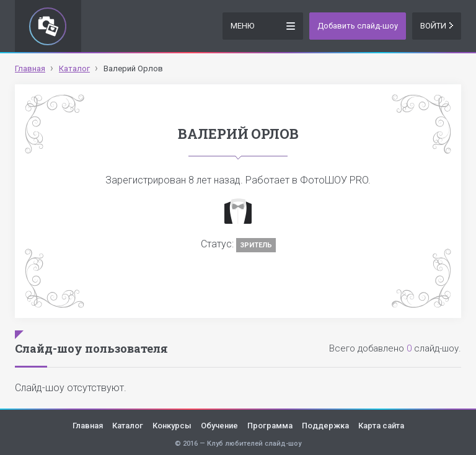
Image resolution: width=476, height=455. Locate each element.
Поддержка (325, 426)
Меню (263, 25)
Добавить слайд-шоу (358, 26)
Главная (88, 426)
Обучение (219, 426)
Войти (437, 26)
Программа (270, 426)
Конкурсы (172, 426)
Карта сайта (381, 426)
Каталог (128, 426)
